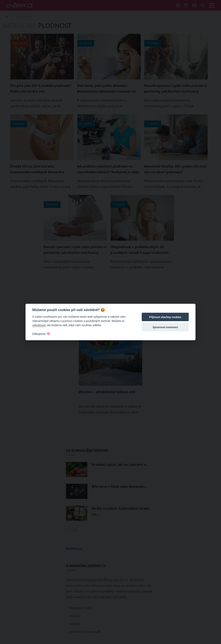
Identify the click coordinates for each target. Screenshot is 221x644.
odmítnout (39, 325)
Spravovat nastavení (165, 327)
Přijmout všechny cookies (165, 317)
